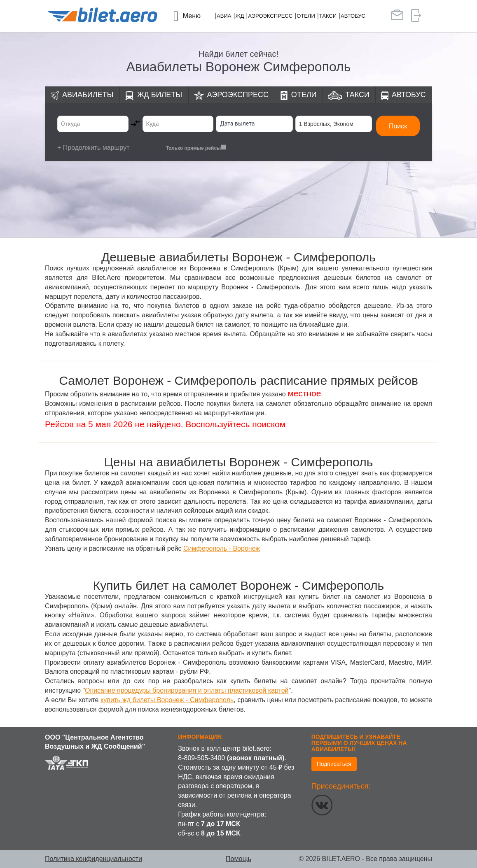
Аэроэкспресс (270, 16)
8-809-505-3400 (201, 758)
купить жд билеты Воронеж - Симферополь (167, 700)
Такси (328, 16)
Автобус (353, 16)
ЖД (240, 16)
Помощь (238, 859)
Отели (306, 16)
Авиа (224, 16)
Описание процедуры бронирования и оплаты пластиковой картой (187, 690)
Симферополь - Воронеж (222, 548)
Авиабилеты (88, 95)
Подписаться (334, 764)
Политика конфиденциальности (94, 859)
